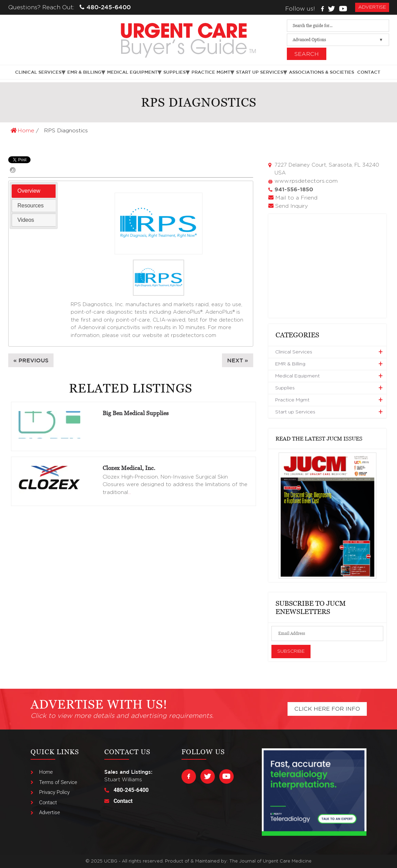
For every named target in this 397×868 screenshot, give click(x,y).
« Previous (31, 360)
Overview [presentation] (29, 191)
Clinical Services (38, 72)
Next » (238, 360)
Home (23, 131)
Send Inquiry (291, 206)
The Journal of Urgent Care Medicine (270, 861)
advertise (372, 7)
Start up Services (260, 72)
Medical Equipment (132, 72)
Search (307, 54)
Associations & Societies (322, 72)
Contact (369, 72)
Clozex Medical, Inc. (129, 468)
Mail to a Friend (296, 198)
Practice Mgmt (211, 72)
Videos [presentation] (26, 220)
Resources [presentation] (31, 206)
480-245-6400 (105, 7)
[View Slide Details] (328, 516)
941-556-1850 (294, 189)
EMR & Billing (84, 72)
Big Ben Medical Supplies (136, 413)
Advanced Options (309, 40)
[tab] (34, 191)
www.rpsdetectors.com (306, 181)
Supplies (174, 72)
